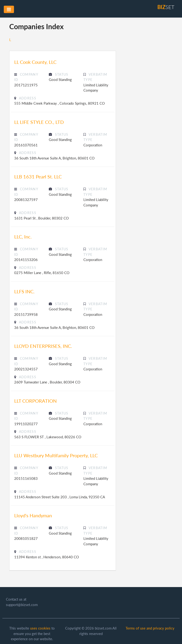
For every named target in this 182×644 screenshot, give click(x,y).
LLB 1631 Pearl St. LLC (38, 177)
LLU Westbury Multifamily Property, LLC (56, 455)
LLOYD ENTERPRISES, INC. (43, 346)
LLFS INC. (24, 291)
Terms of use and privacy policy (150, 628)
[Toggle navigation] (9, 9)
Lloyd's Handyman (33, 515)
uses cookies (40, 628)
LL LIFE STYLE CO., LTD (39, 122)
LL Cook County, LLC (35, 62)
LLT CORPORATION (35, 401)
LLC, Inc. (23, 237)
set (166, 7)
